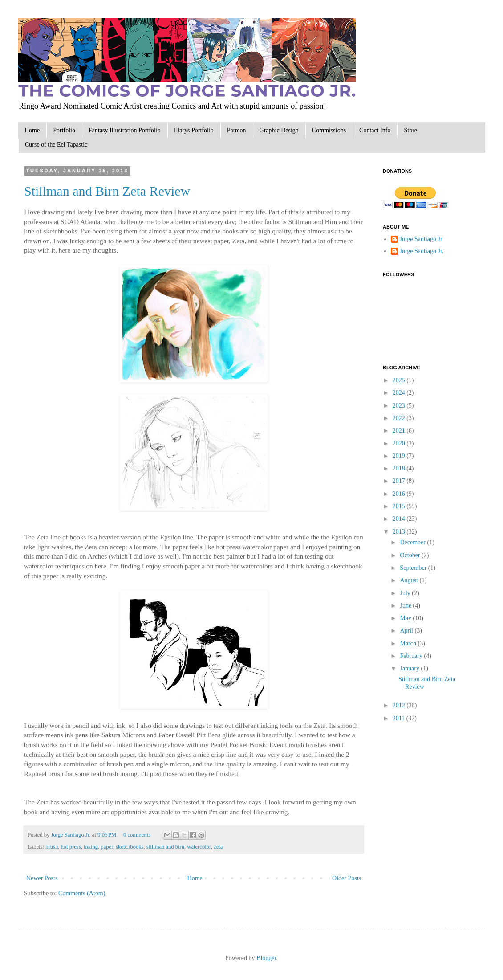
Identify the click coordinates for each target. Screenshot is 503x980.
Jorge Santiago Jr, (71, 835)
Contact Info (375, 130)
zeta (218, 847)
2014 (400, 519)
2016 (400, 494)
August (410, 580)
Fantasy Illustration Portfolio (125, 130)
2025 (400, 380)
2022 (400, 418)
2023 (400, 406)
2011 (400, 718)
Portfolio (64, 130)
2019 (400, 456)
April (407, 631)
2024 (400, 393)
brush (52, 847)
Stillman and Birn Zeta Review (107, 191)
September (414, 568)
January (410, 668)
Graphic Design (279, 130)
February (412, 656)
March (409, 643)
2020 (400, 443)
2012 (400, 705)
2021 (400, 431)
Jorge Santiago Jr (421, 239)
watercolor (199, 847)
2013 (400, 532)
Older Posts (347, 878)
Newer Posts (42, 878)
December (413, 542)
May (406, 618)
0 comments (137, 835)
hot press (71, 847)
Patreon (237, 130)
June (406, 606)
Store (410, 130)
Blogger (266, 958)
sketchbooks (130, 847)
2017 (400, 481)
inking (91, 847)
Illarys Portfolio (194, 130)
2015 (400, 506)
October (411, 555)
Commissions (329, 130)
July (406, 593)
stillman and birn (165, 847)
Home (32, 130)
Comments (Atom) (82, 893)
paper (107, 847)
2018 (400, 468)
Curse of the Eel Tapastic (56, 145)
